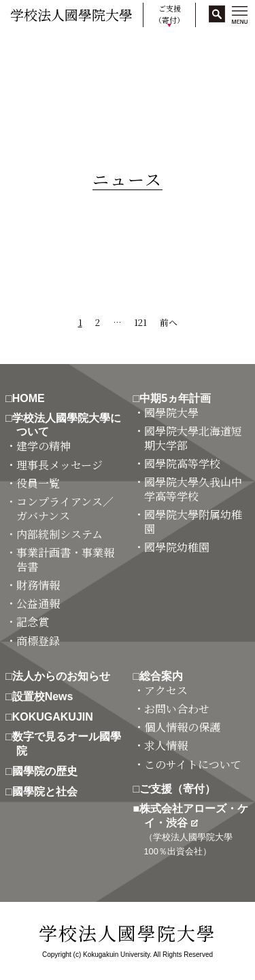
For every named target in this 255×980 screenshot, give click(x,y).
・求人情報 (166, 746)
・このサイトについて (193, 765)
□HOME (31, 398)
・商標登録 (38, 641)
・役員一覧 (38, 484)
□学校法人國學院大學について (69, 425)
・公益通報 (38, 604)
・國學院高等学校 (182, 464)
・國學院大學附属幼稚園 (193, 522)
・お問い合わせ (177, 709)
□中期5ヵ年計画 (178, 398)
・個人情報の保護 (182, 728)
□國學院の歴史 (47, 771)
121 (140, 322)
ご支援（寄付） (169, 14)
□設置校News (45, 696)
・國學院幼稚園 (177, 548)
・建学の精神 (44, 447)
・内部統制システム (60, 535)
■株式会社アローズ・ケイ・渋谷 (197, 830)
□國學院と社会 (47, 792)
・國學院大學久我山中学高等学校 (193, 490)
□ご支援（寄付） (180, 789)
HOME (22, 48)
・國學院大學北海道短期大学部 (193, 439)
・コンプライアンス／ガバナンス (65, 509)
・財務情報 (38, 586)
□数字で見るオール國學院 (69, 744)
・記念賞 (33, 622)
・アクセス (166, 691)
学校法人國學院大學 (71, 15)
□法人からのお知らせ (63, 676)
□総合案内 (164, 676)
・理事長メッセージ (60, 466)
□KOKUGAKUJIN (55, 717)
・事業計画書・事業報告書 (65, 560)
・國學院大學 (171, 413)
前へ (169, 322)
